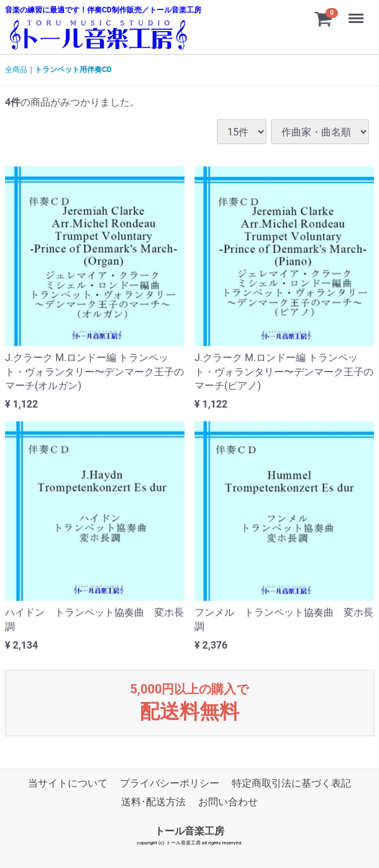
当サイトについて (68, 783)
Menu (357, 12)
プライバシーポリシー (170, 783)
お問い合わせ (228, 802)
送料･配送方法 (153, 802)
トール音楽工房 (189, 831)
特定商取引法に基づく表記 (291, 783)
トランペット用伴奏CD (73, 70)
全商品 (16, 70)
